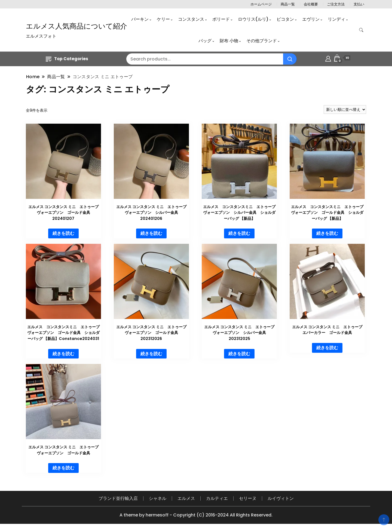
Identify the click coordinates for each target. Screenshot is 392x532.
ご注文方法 (336, 4)
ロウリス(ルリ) (253, 19)
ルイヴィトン (281, 498)
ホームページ (261, 4)
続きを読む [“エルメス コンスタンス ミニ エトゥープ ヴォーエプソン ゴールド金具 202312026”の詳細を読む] (151, 354)
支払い (359, 4)
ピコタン (285, 19)
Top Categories (67, 59)
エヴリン (311, 19)
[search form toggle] (361, 30)
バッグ (205, 41)
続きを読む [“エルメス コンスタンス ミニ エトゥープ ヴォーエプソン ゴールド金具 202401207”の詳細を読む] (63, 233)
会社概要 (311, 4)
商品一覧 (288, 4)
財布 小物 (229, 41)
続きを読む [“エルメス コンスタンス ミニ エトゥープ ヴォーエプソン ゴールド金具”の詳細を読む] (63, 468)
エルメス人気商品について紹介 (76, 26)
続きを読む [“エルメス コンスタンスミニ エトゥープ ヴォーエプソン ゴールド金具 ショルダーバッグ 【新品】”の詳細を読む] (327, 233)
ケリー (163, 19)
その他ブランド (262, 41)
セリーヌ (248, 498)
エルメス (186, 498)
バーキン (140, 19)
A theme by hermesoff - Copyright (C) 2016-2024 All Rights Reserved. (196, 515)
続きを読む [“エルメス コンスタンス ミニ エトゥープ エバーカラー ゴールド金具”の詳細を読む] (327, 348)
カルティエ (217, 498)
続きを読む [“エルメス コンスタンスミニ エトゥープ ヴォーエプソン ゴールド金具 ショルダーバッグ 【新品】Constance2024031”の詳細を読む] (63, 354)
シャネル (158, 498)
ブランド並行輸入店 (118, 498)
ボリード (221, 19)
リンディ (336, 19)
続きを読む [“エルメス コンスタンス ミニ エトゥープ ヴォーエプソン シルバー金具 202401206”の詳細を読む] (151, 233)
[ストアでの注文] (345, 110)
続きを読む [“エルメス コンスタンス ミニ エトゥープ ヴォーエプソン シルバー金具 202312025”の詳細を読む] (239, 354)
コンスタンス (191, 19)
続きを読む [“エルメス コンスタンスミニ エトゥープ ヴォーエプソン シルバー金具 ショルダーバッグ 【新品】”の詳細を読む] (239, 233)
